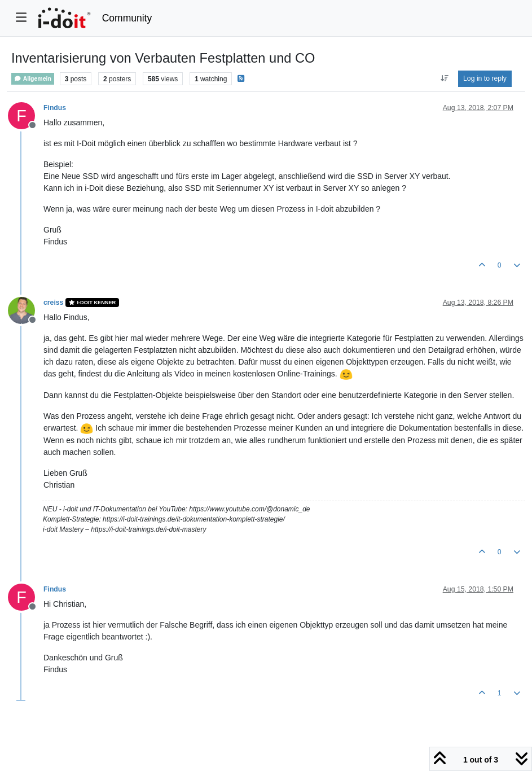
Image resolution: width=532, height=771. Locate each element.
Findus (55, 108)
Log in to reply (485, 78)
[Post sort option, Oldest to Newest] (444, 78)
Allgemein (33, 79)
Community (127, 18)
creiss (53, 303)
